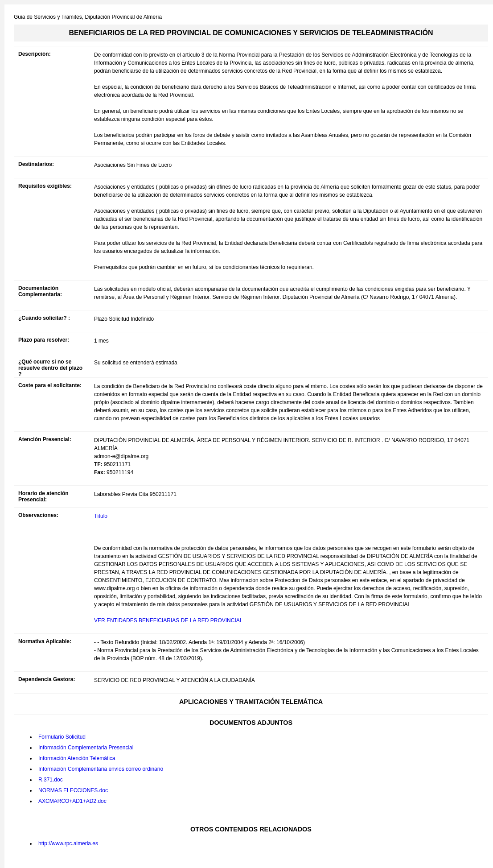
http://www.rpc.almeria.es (68, 843)
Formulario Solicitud (62, 737)
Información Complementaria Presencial (86, 748)
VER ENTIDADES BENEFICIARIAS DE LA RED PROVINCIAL (168, 620)
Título (101, 516)
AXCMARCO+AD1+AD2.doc (72, 801)
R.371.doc (51, 780)
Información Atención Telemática (77, 758)
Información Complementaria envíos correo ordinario (101, 769)
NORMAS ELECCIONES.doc (73, 790)
